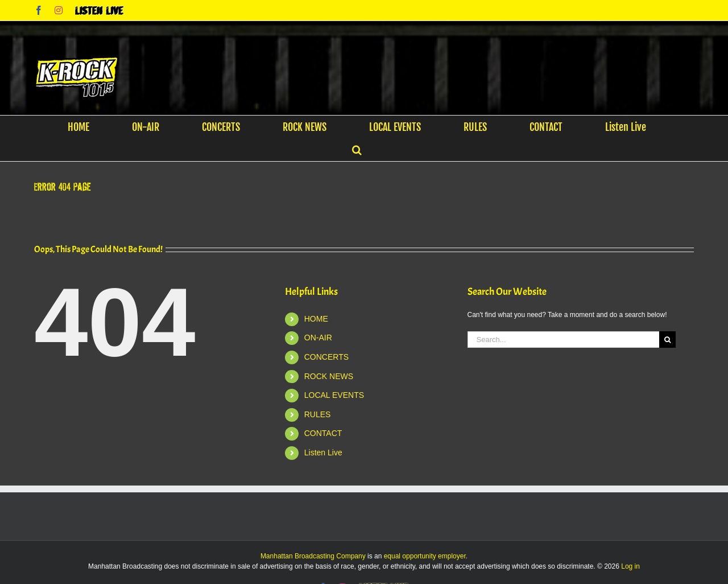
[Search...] (564, 340)
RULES (318, 414)
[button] (357, 150)
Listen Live (323, 453)
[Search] (667, 340)
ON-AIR (318, 338)
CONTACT (323, 433)
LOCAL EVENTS (334, 395)
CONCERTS (326, 357)
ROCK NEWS (329, 376)
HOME (316, 319)
